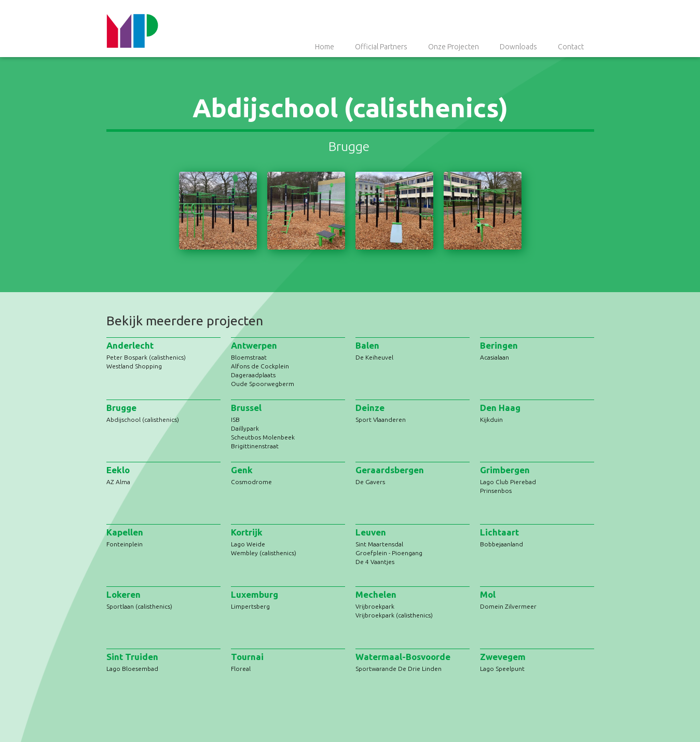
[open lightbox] (218, 211)
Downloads (518, 47)
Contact (571, 47)
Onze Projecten (454, 47)
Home (325, 47)
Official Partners (381, 47)
